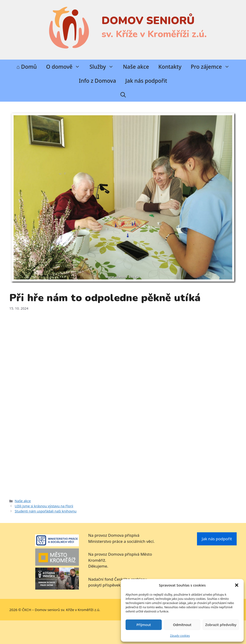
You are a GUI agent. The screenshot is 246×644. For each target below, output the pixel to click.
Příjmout (144, 625)
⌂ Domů (26, 67)
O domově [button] (65, 67)
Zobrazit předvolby (221, 625)
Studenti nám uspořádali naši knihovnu (46, 511)
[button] (237, 585)
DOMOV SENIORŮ (148, 21)
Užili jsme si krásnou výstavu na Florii (44, 506)
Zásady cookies (180, 636)
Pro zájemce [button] (212, 67)
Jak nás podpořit (146, 81)
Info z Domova (97, 81)
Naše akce (136, 67)
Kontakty (170, 67)
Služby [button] (104, 67)
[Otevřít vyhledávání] (123, 95)
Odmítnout (182, 625)
